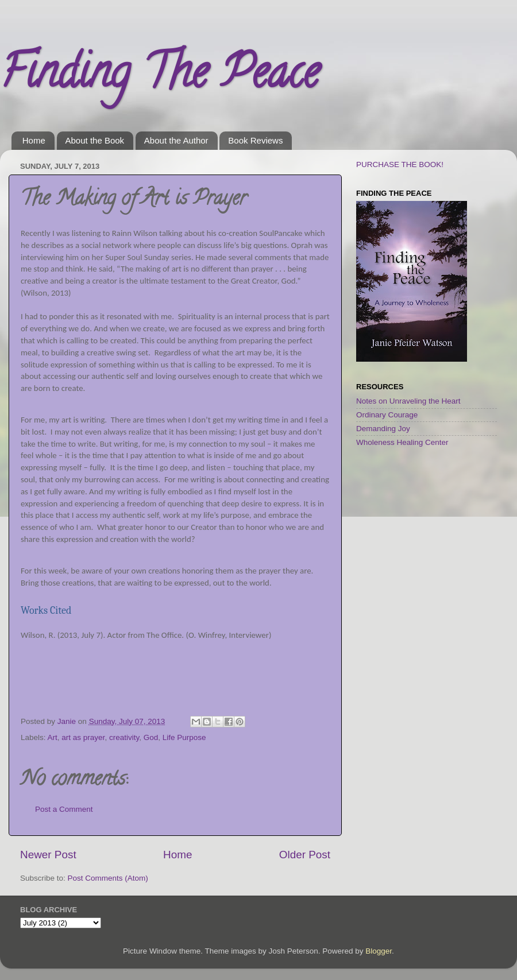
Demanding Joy (383, 429)
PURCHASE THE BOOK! (400, 164)
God (151, 737)
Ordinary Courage (387, 415)
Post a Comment (64, 809)
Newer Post (48, 855)
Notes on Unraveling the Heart (408, 401)
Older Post (305, 855)
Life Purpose (184, 737)
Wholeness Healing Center (402, 442)
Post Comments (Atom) (108, 878)
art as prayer (83, 737)
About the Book (95, 140)
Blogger (379, 951)
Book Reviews (255, 140)
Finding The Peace (159, 77)
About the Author (176, 140)
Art (53, 737)
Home (34, 140)
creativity (124, 737)
